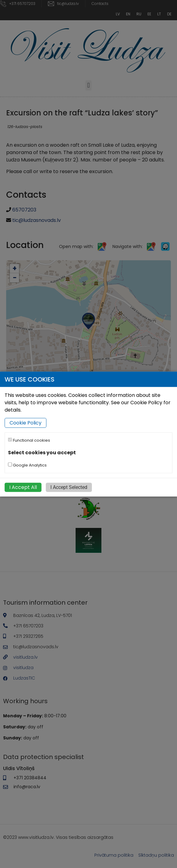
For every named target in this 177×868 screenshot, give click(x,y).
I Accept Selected (69, 487)
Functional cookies (29, 440)
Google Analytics (27, 465)
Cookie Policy (26, 423)
